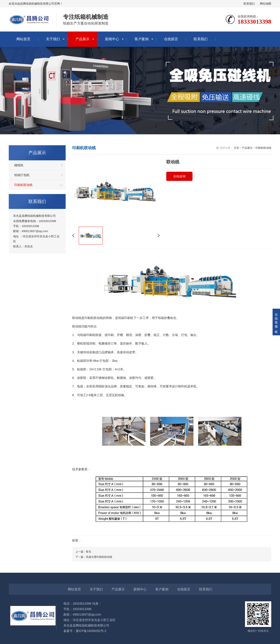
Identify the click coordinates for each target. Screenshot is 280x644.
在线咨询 (179, 176)
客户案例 (142, 39)
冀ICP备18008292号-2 (91, 631)
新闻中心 (112, 39)
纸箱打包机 (22, 175)
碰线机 (19, 165)
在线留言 (171, 39)
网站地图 (266, 4)
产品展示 (82, 39)
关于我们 (53, 39)
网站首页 (23, 39)
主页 (236, 148)
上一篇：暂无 (83, 552)
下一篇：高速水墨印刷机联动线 (94, 557)
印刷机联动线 (23, 185)
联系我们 (249, 4)
